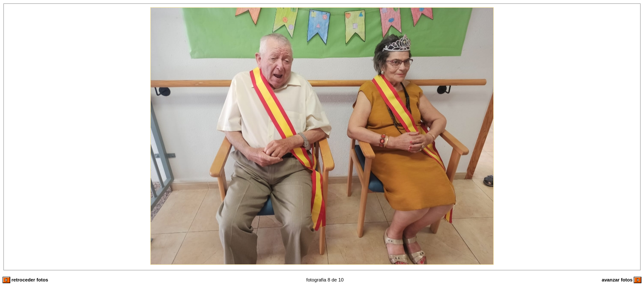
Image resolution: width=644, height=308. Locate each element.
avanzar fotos (622, 280)
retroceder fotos (25, 280)
